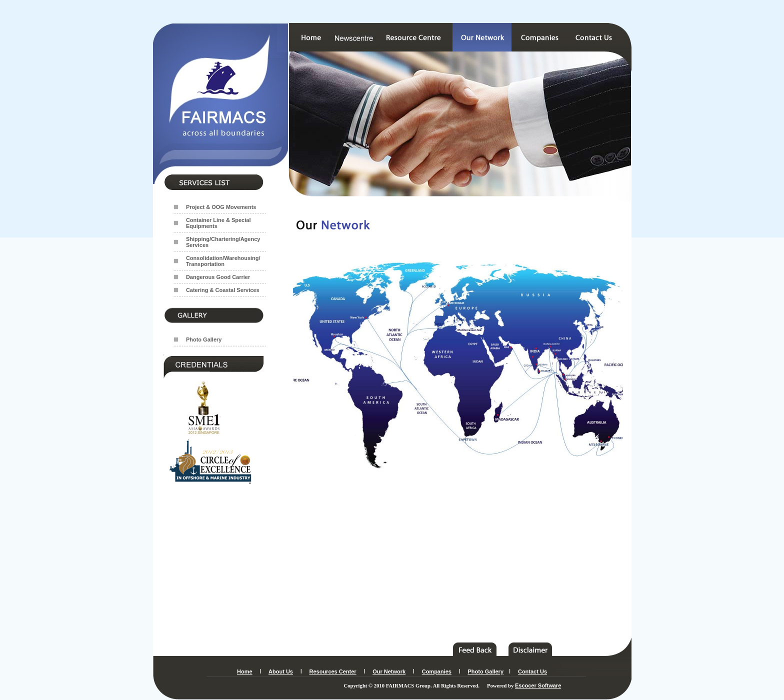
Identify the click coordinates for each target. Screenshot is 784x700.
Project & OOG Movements (221, 207)
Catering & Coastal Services (223, 290)
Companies (437, 671)
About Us (281, 671)
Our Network (389, 671)
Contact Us (532, 671)
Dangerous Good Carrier (218, 277)
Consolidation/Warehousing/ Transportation (223, 261)
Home (245, 671)
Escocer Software (538, 685)
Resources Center (332, 671)
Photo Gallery (204, 339)
